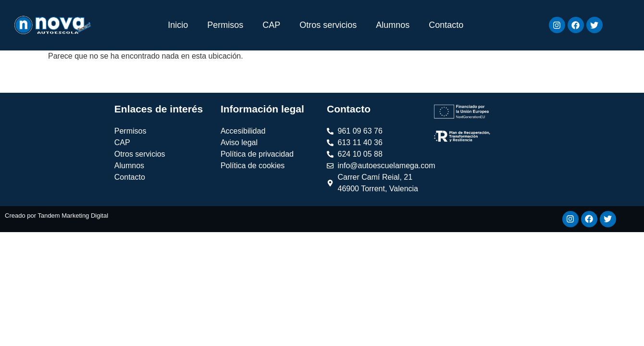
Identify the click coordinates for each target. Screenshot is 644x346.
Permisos (225, 25)
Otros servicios (328, 25)
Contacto (446, 25)
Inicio (178, 25)
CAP (271, 25)
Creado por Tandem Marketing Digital (56, 216)
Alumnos (393, 25)
